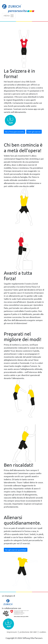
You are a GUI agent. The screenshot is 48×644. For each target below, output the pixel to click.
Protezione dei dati (28, 632)
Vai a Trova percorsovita (15, 132)
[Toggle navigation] (9, 16)
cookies (43, 632)
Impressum (12, 632)
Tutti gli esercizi (34, 132)
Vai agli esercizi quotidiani (16, 550)
